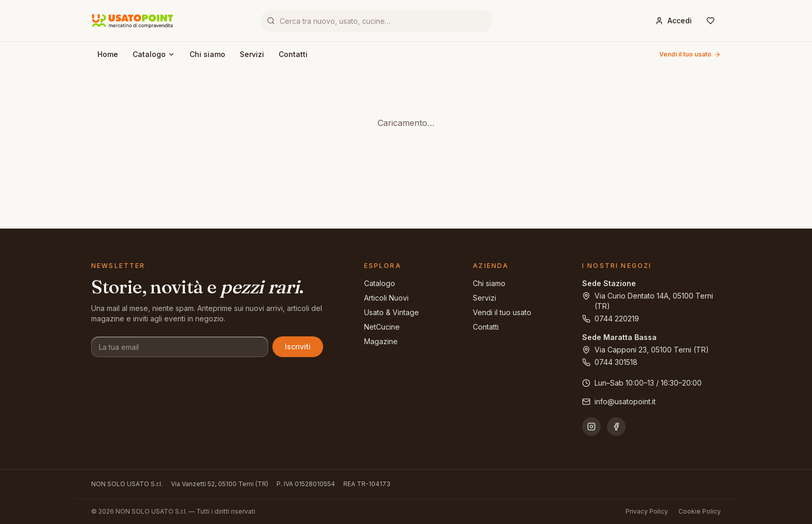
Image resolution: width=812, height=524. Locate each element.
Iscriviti (298, 346)
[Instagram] (591, 427)
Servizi (252, 54)
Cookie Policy (700, 511)
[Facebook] (616, 427)
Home (108, 54)
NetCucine (382, 327)
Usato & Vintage (392, 312)
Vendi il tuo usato (690, 54)
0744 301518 (610, 362)
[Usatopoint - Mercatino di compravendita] (133, 21)
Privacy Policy (647, 511)
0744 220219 (611, 318)
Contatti (293, 54)
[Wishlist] (711, 21)
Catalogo (154, 54)
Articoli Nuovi (386, 298)
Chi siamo (207, 54)
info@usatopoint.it (619, 401)
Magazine (381, 341)
